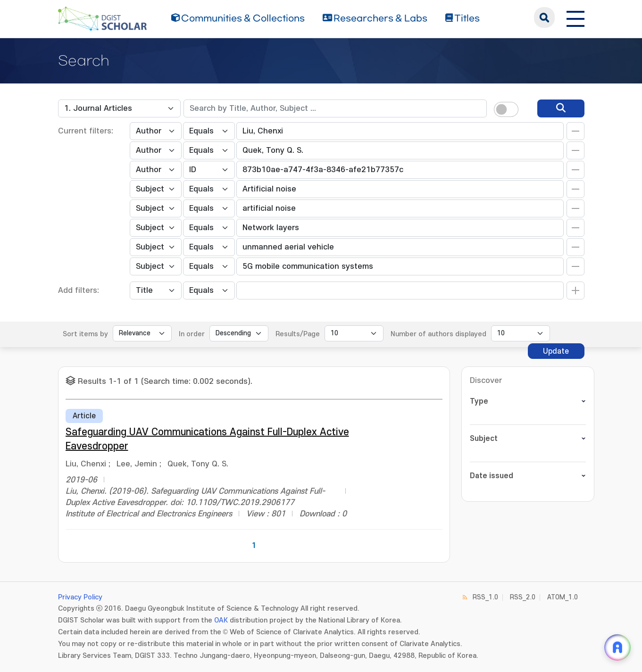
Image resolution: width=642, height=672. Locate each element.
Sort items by (85, 334)
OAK (221, 620)
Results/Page (298, 334)
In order (192, 334)
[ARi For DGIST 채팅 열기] (617, 647)
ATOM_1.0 (563, 597)
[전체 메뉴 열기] (575, 17)
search (544, 17)
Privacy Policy (80, 597)
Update (556, 351)
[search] (561, 108)
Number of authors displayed (438, 334)
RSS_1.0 (485, 597)
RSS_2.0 (523, 597)
